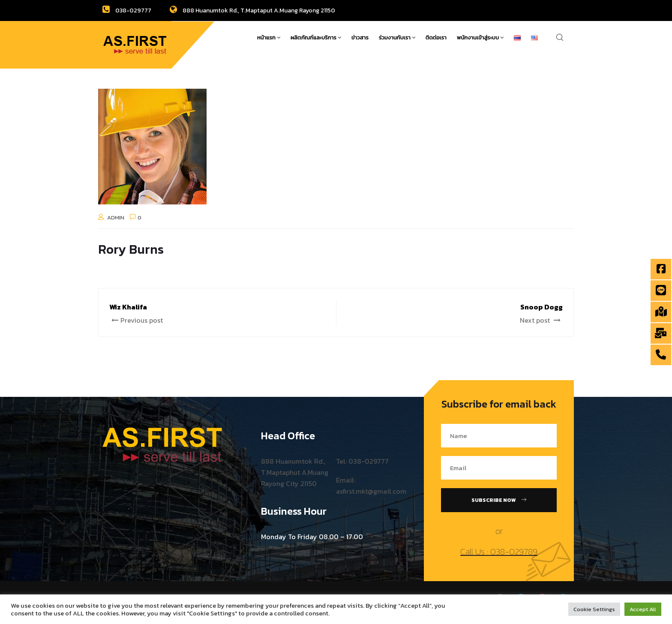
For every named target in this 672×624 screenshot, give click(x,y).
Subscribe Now (499, 500)
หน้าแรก (269, 37)
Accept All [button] (643, 609)
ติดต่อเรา (436, 37)
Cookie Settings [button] (594, 609)
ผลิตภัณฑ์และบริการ (316, 37)
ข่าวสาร (360, 37)
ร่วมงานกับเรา (397, 37)
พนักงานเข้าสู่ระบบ (480, 37)
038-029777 (127, 10)
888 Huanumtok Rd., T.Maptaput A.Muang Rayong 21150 (252, 10)
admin (116, 217)
